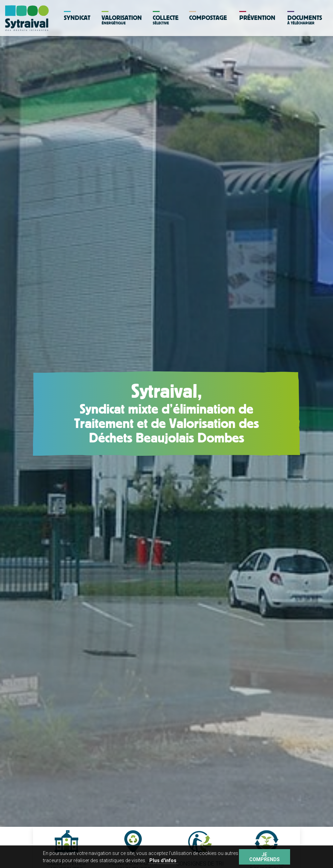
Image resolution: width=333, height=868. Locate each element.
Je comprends (265, 857)
